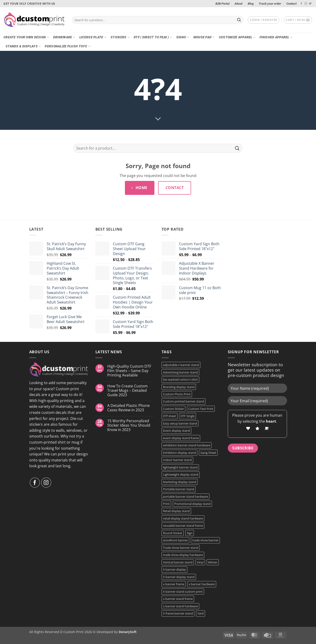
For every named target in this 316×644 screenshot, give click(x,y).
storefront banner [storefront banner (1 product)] (175, 540)
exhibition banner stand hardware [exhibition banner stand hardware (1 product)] (187, 445)
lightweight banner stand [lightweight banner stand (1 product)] (180, 467)
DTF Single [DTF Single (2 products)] (187, 416)
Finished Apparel (276, 37)
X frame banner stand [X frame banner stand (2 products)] (178, 613)
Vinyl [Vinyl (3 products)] (200, 562)
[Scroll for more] (158, 119)
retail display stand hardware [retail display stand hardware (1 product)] (183, 518)
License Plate (93, 37)
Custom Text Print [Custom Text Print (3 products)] (201, 409)
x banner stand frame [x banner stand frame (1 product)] (178, 599)
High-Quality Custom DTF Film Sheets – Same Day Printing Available (129, 371)
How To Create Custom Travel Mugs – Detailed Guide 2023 (127, 391)
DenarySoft (128, 632)
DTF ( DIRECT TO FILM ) (153, 37)
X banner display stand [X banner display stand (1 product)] (179, 577)
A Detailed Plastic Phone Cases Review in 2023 (129, 408)
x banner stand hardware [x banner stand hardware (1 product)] (180, 606)
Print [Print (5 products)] (166, 504)
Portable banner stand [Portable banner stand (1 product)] (179, 489)
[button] (264, 20)
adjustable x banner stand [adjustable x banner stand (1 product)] (181, 365)
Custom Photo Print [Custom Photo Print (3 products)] (177, 394)
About (238, 4)
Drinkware (64, 37)
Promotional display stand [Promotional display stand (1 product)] (192, 504)
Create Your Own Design (26, 37)
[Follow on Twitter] (310, 4)
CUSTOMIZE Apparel (237, 37)
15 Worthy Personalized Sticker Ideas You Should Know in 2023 (129, 425)
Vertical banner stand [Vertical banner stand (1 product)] (178, 562)
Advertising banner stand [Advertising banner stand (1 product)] (180, 372)
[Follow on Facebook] (301, 4)
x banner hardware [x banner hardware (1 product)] (202, 584)
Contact (291, 4)
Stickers (120, 37)
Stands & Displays (23, 46)
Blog (251, 4)
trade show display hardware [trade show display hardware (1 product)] (183, 555)
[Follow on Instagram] (306, 4)
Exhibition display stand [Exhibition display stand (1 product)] (179, 453)
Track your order (270, 4)
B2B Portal (222, 4)
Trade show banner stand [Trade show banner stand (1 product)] (181, 548)
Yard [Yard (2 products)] (200, 613)
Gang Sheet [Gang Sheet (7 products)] (208, 453)
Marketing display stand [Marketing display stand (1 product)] (180, 482)
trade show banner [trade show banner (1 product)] (205, 540)
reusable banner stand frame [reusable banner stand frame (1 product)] (183, 526)
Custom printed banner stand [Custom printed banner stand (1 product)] (184, 401)
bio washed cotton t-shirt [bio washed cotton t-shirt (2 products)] (180, 379)
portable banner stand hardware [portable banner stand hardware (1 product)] (186, 497)
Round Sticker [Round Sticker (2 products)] (173, 533)
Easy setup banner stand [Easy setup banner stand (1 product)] (180, 423)
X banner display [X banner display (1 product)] (174, 569)
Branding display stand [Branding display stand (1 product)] (179, 387)
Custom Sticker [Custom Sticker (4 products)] (173, 409)
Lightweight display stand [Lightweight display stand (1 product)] (181, 474)
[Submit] (239, 20)
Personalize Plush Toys (68, 46)
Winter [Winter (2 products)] (213, 562)
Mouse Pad (204, 37)
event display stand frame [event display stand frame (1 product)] (181, 438)
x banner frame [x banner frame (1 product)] (174, 584)
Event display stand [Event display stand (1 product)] (176, 431)
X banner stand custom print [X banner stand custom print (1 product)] (183, 592)
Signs (183, 37)
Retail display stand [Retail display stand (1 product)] (176, 511)
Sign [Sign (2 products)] (190, 533)
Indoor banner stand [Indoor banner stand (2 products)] (177, 460)
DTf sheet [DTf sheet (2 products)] (169, 416)
